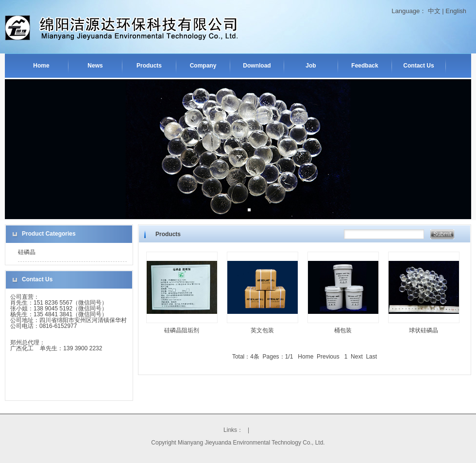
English (456, 11)
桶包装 (343, 330)
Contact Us (418, 66)
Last (371, 357)
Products (149, 66)
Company (203, 66)
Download (257, 66)
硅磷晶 (27, 252)
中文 (434, 11)
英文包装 (262, 330)
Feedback (365, 66)
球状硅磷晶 (424, 330)
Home (41, 66)
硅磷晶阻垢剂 (182, 330)
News (95, 66)
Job (311, 66)
